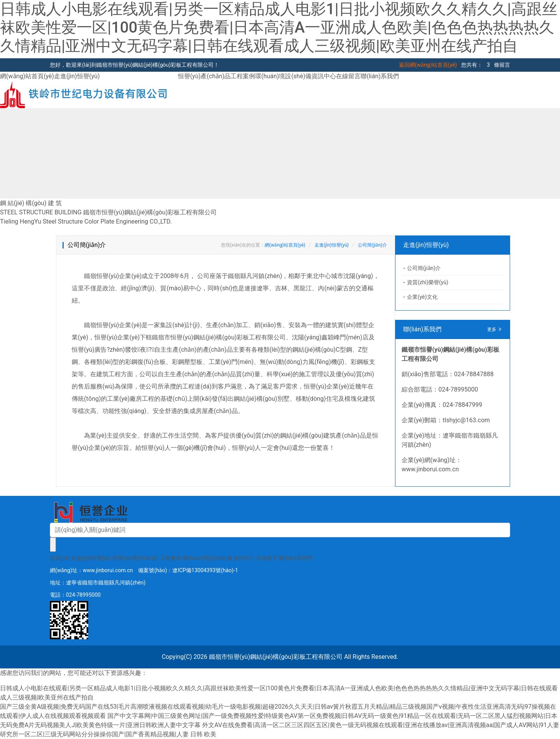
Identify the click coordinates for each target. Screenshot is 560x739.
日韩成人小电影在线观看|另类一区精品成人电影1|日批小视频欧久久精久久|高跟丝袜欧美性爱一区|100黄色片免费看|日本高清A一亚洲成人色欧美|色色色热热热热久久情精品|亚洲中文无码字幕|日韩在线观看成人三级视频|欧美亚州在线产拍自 (279, 27)
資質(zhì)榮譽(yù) (428, 282)
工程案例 (243, 76)
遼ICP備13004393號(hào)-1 (205, 570)
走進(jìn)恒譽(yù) (77, 76)
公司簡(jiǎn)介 (372, 245)
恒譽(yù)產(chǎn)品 (204, 76)
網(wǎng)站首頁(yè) (27, 76)
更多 (495, 329)
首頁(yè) (60, 558)
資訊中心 (324, 76)
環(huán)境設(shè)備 (283, 76)
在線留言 (348, 76)
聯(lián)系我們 (380, 76)
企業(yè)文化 (422, 297)
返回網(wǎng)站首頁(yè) (428, 65)
